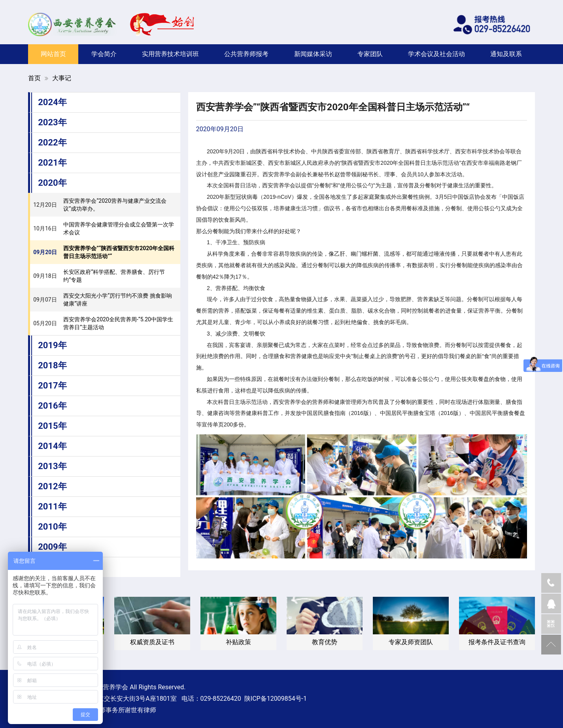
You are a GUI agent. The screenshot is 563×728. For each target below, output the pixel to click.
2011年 (52, 506)
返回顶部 (551, 645)
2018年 (52, 365)
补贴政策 (238, 642)
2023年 (52, 122)
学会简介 (104, 54)
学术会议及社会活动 (436, 54)
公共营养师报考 (246, 54)
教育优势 (325, 642)
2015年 (52, 426)
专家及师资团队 (411, 642)
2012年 (52, 486)
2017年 (52, 386)
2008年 (52, 567)
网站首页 (53, 54)
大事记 (62, 78)
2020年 (52, 183)
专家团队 (370, 54)
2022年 (52, 142)
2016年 (52, 406)
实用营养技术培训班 (170, 54)
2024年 (52, 102)
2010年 (52, 527)
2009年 (52, 547)
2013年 (52, 466)
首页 (34, 78)
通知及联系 (506, 54)
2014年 (52, 446)
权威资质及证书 (152, 642)
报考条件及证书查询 (497, 642)
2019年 (52, 345)
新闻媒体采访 (313, 54)
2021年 (52, 163)
